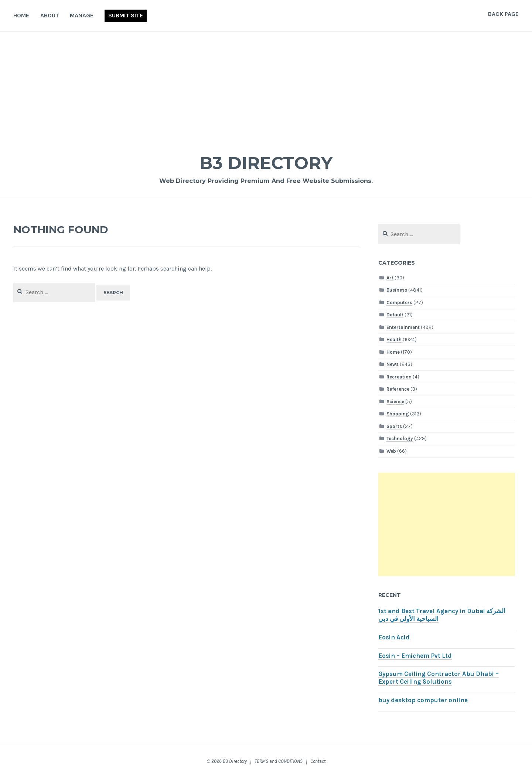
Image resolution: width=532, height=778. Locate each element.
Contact (318, 761)
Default (395, 315)
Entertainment (403, 327)
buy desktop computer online (423, 700)
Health (394, 339)
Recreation (399, 377)
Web (391, 451)
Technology (400, 439)
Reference (398, 389)
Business (397, 290)
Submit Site (126, 15)
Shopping (398, 414)
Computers (399, 303)
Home (21, 15)
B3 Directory (266, 162)
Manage (82, 15)
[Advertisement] (266, 87)
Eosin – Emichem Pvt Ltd (415, 656)
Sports (394, 426)
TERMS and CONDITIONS (279, 761)
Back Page (503, 14)
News (393, 364)
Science (395, 402)
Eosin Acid (394, 637)
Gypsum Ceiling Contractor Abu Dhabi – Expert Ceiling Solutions (439, 678)
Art (390, 278)
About (50, 15)
